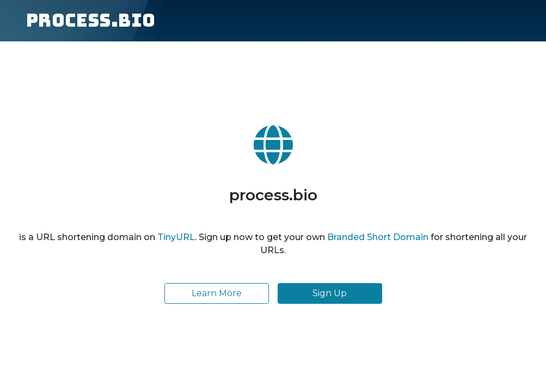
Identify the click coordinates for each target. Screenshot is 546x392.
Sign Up (330, 293)
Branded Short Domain (378, 237)
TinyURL (176, 237)
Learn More (217, 293)
